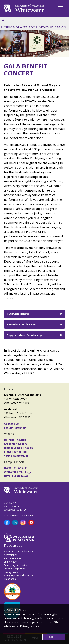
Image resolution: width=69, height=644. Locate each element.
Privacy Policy (11, 572)
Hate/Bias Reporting (15, 569)
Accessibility (10, 555)
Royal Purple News (16, 476)
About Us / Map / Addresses (19, 551)
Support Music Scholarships (25, 335)
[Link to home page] (24, 8)
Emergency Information (16, 565)
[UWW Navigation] (61, 8)
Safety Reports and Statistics (19, 575)
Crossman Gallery (16, 444)
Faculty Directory (15, 428)
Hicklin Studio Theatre (19, 448)
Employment (11, 562)
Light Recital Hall (15, 452)
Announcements (13, 558)
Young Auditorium (16, 456)
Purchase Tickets (18, 314)
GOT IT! (54, 637)
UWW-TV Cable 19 (16, 468)
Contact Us (11, 424)
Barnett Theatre (15, 440)
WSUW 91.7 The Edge (18, 472)
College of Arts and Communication (34, 27)
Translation (10, 579)
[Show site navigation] (4, 21)
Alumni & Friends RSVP (21, 324)
